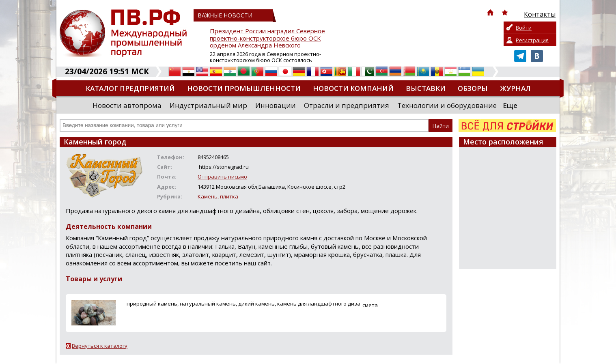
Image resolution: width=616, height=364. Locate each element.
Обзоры (473, 88)
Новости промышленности (244, 88)
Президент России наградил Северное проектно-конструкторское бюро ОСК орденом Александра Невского (267, 38)
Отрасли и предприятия (347, 105)
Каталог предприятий (130, 88)
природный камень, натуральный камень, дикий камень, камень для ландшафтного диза (243, 304)
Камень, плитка (218, 196)
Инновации (276, 105)
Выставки (426, 88)
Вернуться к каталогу (100, 346)
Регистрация (532, 40)
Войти (524, 28)
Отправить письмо (222, 177)
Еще (510, 105)
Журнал (515, 88)
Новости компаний (353, 88)
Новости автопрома (127, 105)
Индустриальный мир (208, 105)
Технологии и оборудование (447, 105)
